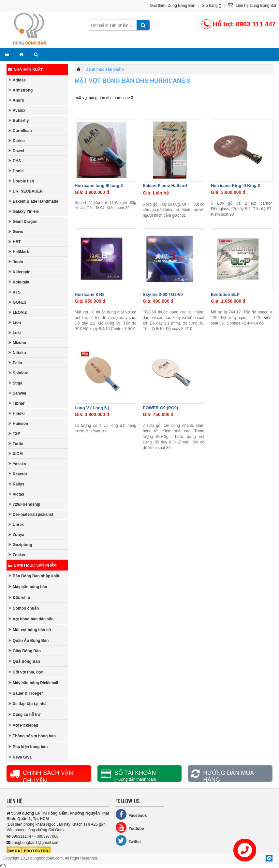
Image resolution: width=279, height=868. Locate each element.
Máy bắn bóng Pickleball (33, 683)
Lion (15, 322)
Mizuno (17, 343)
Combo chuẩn (24, 608)
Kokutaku (20, 282)
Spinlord (19, 373)
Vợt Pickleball (23, 725)
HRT (15, 242)
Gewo (16, 231)
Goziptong (20, 545)
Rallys (16, 484)
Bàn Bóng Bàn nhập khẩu (35, 576)
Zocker (17, 555)
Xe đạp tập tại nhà (28, 704)
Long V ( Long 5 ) (92, 408)
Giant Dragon (23, 221)
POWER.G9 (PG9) (160, 408)
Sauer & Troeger (26, 693)
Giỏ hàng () (212, 6)
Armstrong (21, 90)
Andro (16, 100)
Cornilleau (20, 130)
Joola (16, 262)
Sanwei (17, 393)
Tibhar (16, 403)
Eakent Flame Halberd (165, 186)
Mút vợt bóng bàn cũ (30, 630)
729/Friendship (24, 504)
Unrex (16, 524)
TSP (14, 434)
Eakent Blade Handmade (33, 201)
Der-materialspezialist (31, 514)
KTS (15, 292)
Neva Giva (20, 757)
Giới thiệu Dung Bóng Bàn (173, 6)
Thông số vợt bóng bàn (32, 736)
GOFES (17, 302)
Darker (17, 141)
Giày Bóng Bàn (25, 651)
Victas (16, 494)
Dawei (16, 151)
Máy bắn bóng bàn (28, 587)
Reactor (18, 474)
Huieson (18, 423)
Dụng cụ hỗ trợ (24, 714)
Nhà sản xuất (25, 70)
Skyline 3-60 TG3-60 (163, 294)
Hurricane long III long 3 (99, 186)
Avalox (17, 110)
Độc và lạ (19, 597)
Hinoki (17, 413)
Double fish (21, 181)
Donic (16, 171)
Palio (15, 363)
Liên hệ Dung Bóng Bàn (253, 6)
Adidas (17, 80)
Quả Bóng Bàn (24, 661)
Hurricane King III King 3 (235, 186)
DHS (15, 161)
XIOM (16, 454)
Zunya (16, 535)
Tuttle (16, 444)
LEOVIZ (18, 312)
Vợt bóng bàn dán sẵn (31, 619)
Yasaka (17, 464)
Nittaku (17, 353)
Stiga (15, 383)
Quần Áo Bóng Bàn (29, 640)
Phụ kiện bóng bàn (28, 747)
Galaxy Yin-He (24, 211)
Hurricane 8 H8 (90, 294)
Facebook (131, 814)
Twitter (128, 840)
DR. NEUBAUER (26, 191)
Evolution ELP (225, 294)
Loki (15, 333)
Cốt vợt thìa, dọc (26, 672)
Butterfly (19, 120)
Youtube (130, 827)
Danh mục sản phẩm (32, 565)
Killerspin (20, 272)
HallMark (19, 252)
